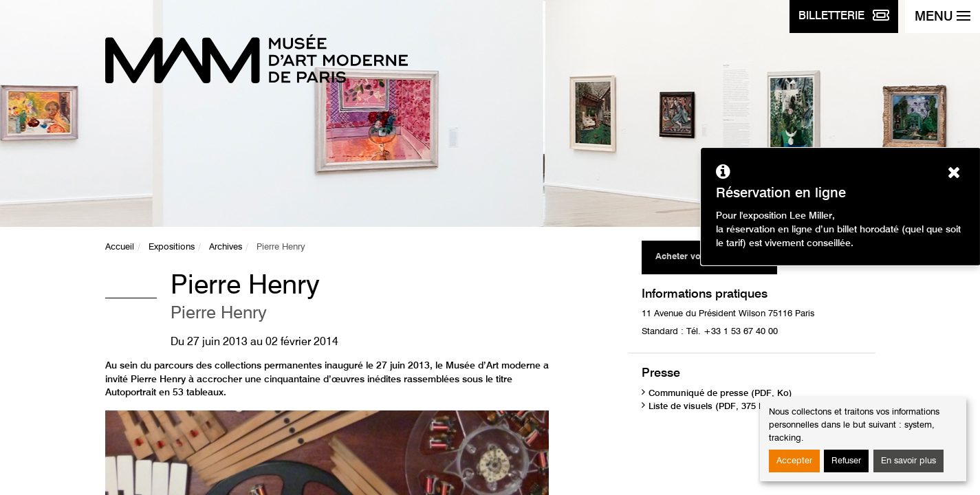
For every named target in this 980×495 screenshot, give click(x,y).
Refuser (846, 461)
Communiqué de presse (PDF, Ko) (720, 394)
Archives (226, 247)
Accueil (120, 247)
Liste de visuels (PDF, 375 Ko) (711, 407)
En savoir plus (908, 461)
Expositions (172, 247)
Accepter (794, 461)
